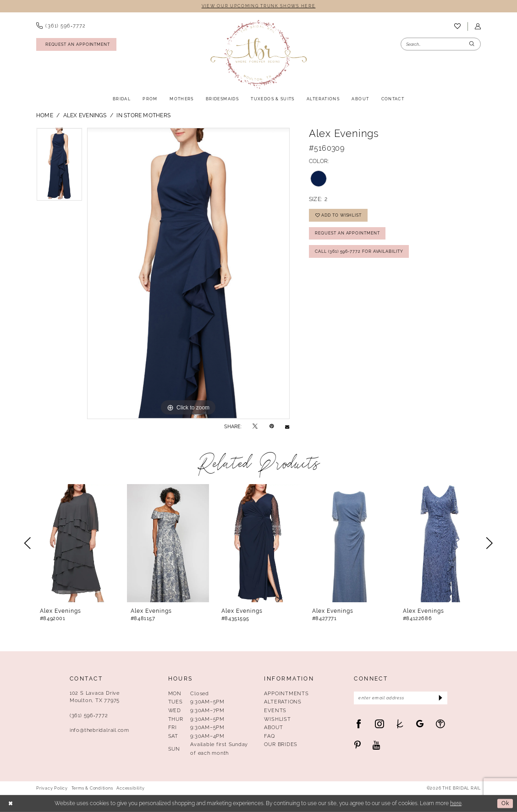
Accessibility (130, 788)
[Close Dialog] (11, 804)
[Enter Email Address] (401, 698)
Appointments (286, 693)
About (273, 727)
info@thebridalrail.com (99, 730)
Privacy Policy (52, 788)
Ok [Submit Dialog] (505, 803)
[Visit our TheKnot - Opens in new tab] (400, 724)
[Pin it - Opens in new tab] (272, 426)
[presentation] (77, 543)
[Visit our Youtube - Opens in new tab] (377, 745)
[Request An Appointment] (76, 44)
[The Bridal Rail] (258, 54)
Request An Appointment (347, 233)
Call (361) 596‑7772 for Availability (359, 251)
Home (45, 115)
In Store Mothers (143, 115)
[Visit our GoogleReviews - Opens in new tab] (420, 724)
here (456, 803)
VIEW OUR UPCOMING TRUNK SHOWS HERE (259, 6)
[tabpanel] (59, 167)
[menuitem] (61, 26)
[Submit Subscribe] (440, 698)
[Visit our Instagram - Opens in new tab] (379, 724)
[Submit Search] (472, 44)
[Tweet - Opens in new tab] (255, 426)
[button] (478, 26)
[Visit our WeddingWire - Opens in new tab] (440, 724)
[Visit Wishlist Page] (457, 27)
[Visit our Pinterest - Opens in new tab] (357, 745)
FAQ (269, 736)
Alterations (283, 702)
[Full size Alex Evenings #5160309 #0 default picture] (188, 273)
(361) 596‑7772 (89, 715)
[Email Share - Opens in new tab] (287, 427)
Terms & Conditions (92, 788)
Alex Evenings (85, 115)
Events (275, 710)
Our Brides (281, 744)
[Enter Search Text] (441, 44)
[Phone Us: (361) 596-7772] (61, 26)
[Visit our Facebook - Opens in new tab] (359, 724)
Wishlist (277, 719)
